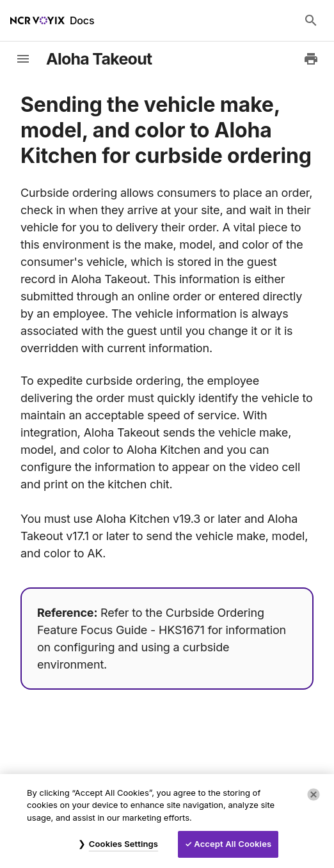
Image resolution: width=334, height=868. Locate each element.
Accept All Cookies (233, 844)
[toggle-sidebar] (23, 59)
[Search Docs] (311, 20)
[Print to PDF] (311, 59)
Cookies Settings (123, 844)
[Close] (314, 794)
